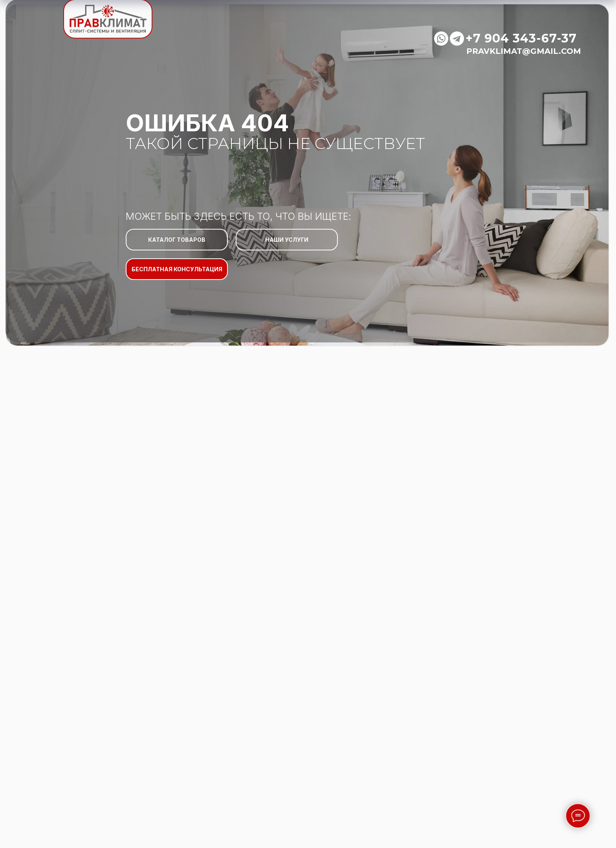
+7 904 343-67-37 (521, 38)
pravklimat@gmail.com (524, 51)
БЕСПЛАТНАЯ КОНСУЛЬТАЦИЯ (177, 269)
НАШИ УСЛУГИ (287, 240)
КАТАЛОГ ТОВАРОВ (177, 240)
